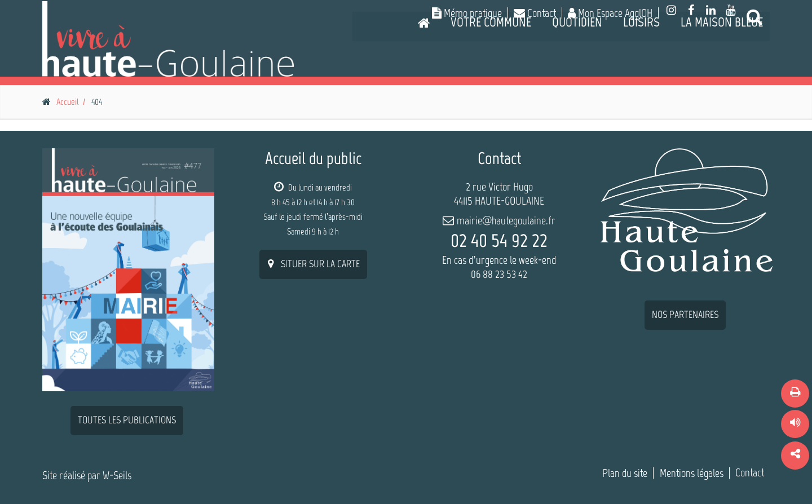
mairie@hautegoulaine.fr (506, 220)
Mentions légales (692, 473)
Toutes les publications (127, 420)
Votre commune (491, 70)
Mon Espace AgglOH (610, 13)
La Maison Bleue (722, 70)
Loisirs (641, 70)
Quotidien (577, 70)
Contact (535, 13)
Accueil (67, 102)
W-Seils (117, 475)
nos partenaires (685, 315)
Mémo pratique (467, 13)
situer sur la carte (313, 264)
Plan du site (625, 473)
